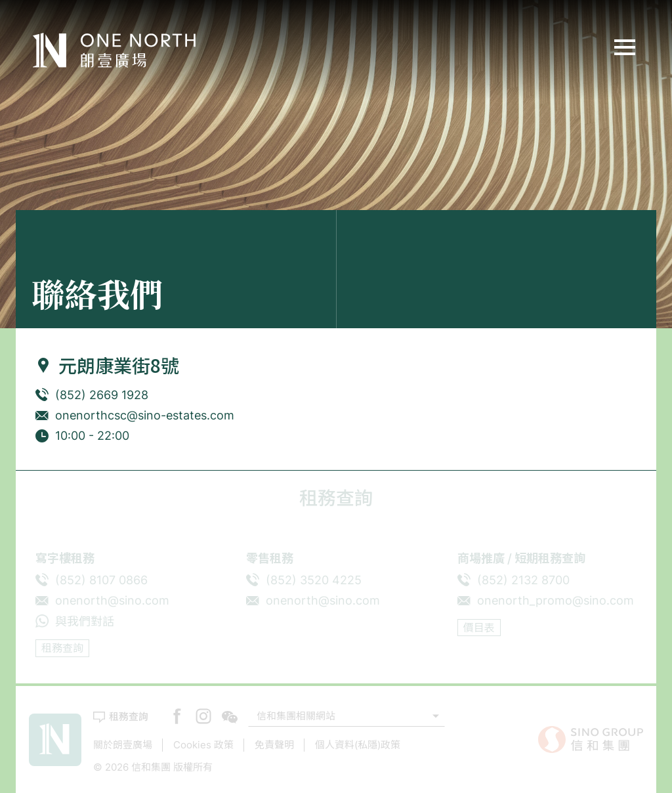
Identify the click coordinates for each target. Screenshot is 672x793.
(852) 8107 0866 (101, 580)
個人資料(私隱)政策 (358, 745)
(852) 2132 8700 (523, 580)
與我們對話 (85, 621)
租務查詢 (62, 648)
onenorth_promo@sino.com (556, 600)
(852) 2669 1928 (102, 395)
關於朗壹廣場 (123, 745)
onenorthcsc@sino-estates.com (145, 415)
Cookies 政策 (203, 745)
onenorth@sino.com (112, 600)
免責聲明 (274, 745)
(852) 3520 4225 (314, 580)
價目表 (479, 628)
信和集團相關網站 (296, 716)
